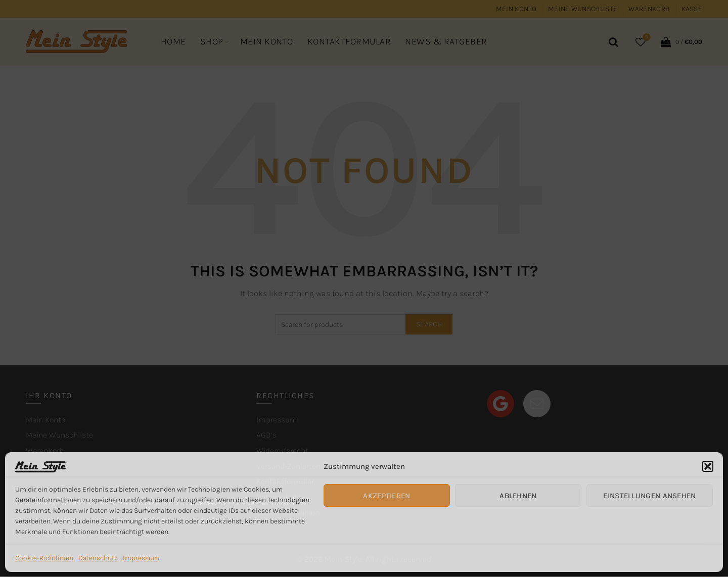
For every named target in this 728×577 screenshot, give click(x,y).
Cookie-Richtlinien (44, 558)
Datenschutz (98, 558)
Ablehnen (518, 496)
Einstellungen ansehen (649, 496)
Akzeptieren (386, 496)
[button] (708, 466)
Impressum (141, 558)
